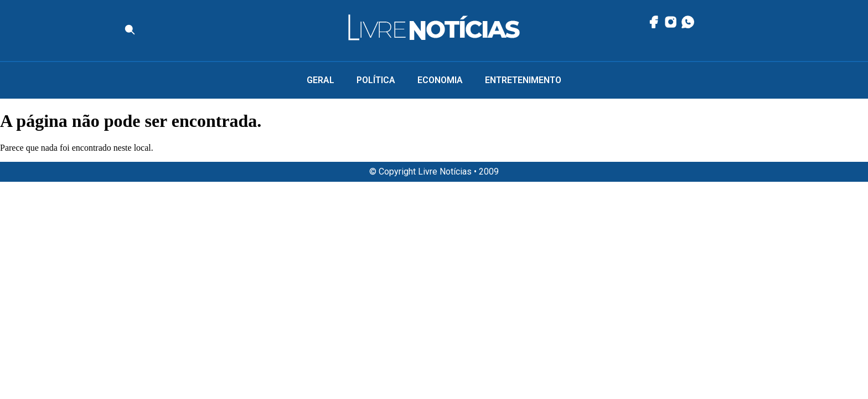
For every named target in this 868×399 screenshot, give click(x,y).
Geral (321, 80)
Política (376, 80)
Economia (440, 80)
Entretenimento (523, 80)
